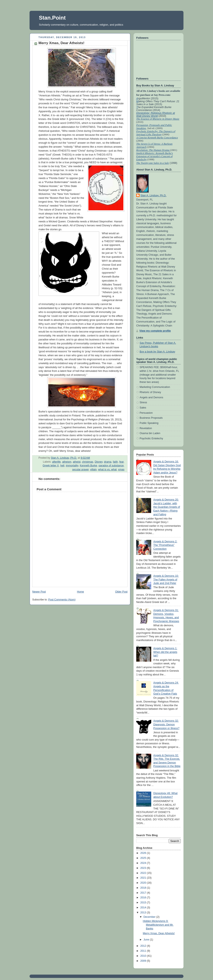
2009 (144, 961)
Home (80, 592)
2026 (144, 853)
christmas (88, 462)
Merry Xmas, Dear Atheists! (159, 933)
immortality (72, 466)
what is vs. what (107, 469)
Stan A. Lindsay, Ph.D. (153, 196)
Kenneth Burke (88, 466)
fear (121, 462)
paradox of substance (111, 466)
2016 (144, 898)
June (147, 940)
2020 (144, 883)
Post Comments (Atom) (62, 600)
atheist (77, 462)
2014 (144, 908)
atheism (67, 462)
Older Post (121, 592)
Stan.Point (52, 18)
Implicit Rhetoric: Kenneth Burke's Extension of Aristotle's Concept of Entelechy (155, 156)
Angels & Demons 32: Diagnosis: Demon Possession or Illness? (166, 724)
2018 (144, 888)
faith (115, 462)
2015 (144, 903)
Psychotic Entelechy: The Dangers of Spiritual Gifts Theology (156, 133)
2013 (144, 913)
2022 (144, 873)
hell (62, 466)
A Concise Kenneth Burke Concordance (157, 138)
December (150, 917)
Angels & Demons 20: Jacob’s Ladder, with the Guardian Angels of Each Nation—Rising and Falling (167, 507)
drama (108, 462)
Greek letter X (51, 466)
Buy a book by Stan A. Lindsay (157, 352)
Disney (99, 462)
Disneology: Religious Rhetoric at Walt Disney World (156, 115)
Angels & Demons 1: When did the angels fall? (165, 652)
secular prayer (80, 469)
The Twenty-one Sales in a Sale (153, 163)
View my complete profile (155, 331)
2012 (144, 946)
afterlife (56, 462)
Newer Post (39, 592)
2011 (144, 951)
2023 (144, 868)
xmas (121, 469)
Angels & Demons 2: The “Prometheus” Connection (165, 545)
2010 (144, 956)
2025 (144, 858)
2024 (144, 863)
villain (93, 469)
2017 (144, 893)
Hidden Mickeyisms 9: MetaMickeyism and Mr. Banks (158, 925)
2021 (144, 878)
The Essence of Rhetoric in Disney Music (158, 119)
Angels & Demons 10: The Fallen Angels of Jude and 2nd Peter (166, 580)
